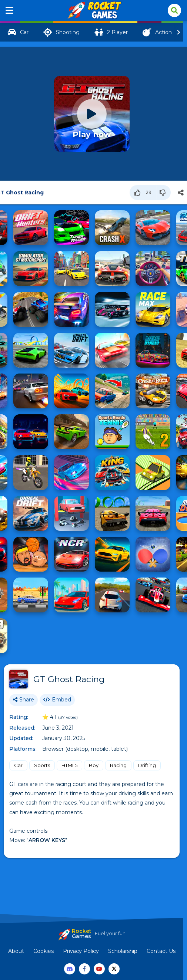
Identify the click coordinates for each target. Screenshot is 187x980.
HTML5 (69, 765)
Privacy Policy (81, 951)
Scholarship (123, 951)
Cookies (44, 951)
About (16, 951)
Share (24, 700)
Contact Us (161, 951)
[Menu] (10, 10)
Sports (42, 765)
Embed (57, 700)
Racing (118, 765)
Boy (94, 765)
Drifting (147, 765)
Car (18, 765)
